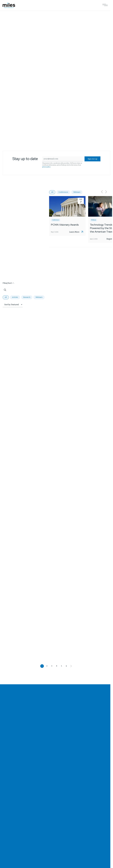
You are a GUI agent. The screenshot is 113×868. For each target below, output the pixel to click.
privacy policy (46, 167)
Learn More (74, 232)
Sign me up (92, 159)
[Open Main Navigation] (105, 5)
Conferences (63, 192)
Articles (15, 297)
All (52, 192)
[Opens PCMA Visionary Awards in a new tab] (67, 216)
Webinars (77, 192)
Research (27, 297)
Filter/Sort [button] (7, 283)
